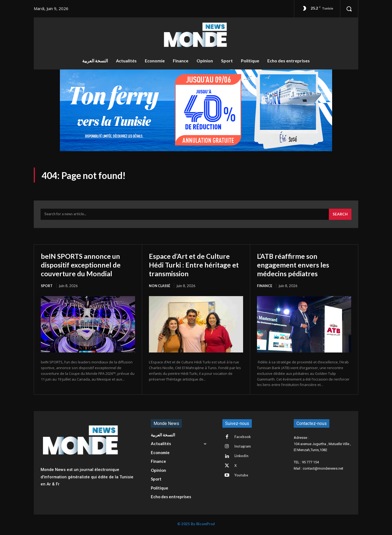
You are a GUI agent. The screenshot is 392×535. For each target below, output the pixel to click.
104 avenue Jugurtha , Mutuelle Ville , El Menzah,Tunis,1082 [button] (322, 449)
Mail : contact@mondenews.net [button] (318, 470)
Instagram (244, 449)
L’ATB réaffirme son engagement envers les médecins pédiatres (297, 266)
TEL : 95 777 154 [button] (306, 464)
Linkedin (242, 459)
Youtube (242, 479)
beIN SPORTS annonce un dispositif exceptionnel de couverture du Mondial (85, 266)
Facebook (243, 439)
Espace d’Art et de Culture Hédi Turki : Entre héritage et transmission (195, 266)
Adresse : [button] (301, 440)
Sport (47, 287)
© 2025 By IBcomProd (196, 526)
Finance (265, 287)
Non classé (160, 287)
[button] (349, 9)
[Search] (340, 216)
